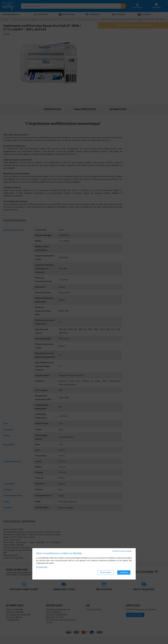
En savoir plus (42, 568)
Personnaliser (106, 573)
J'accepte (124, 573)
